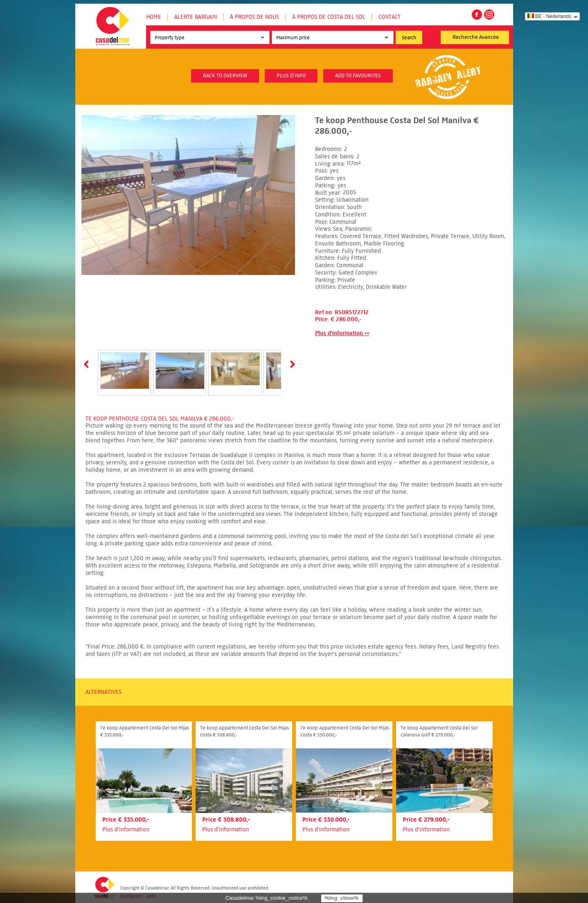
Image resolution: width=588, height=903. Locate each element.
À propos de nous (255, 17)
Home (154, 17)
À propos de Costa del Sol (329, 17)
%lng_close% (341, 898)
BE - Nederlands (549, 16)
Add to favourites (358, 76)
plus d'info (291, 76)
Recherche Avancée (476, 37)
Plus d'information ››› (342, 333)
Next (291, 364)
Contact (390, 17)
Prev (88, 364)
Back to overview (225, 76)
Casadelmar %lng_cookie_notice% (267, 898)
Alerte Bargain (196, 17)
